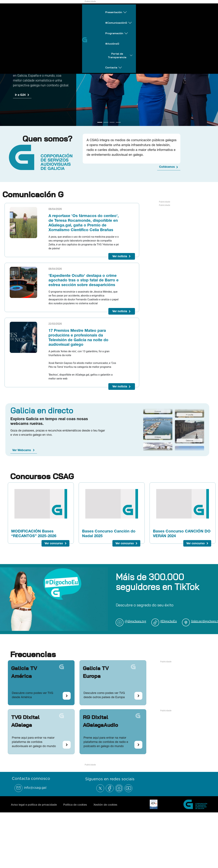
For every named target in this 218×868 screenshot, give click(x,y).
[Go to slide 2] (106, 122)
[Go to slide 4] (118, 122)
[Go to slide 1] (100, 122)
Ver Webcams (22, 450)
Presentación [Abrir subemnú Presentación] (36, 9)
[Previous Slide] (5, 65)
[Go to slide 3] (112, 122)
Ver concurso (54, 543)
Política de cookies (75, 805)
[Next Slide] (213, 65)
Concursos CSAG (42, 476)
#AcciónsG (133, 8)
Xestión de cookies (105, 805)
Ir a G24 (20, 95)
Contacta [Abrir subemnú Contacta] (204, 9)
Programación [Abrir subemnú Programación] (105, 9)
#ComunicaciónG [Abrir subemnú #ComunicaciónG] (70, 9)
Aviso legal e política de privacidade (34, 805)
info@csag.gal (35, 788)
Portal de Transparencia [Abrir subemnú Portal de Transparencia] (168, 9)
